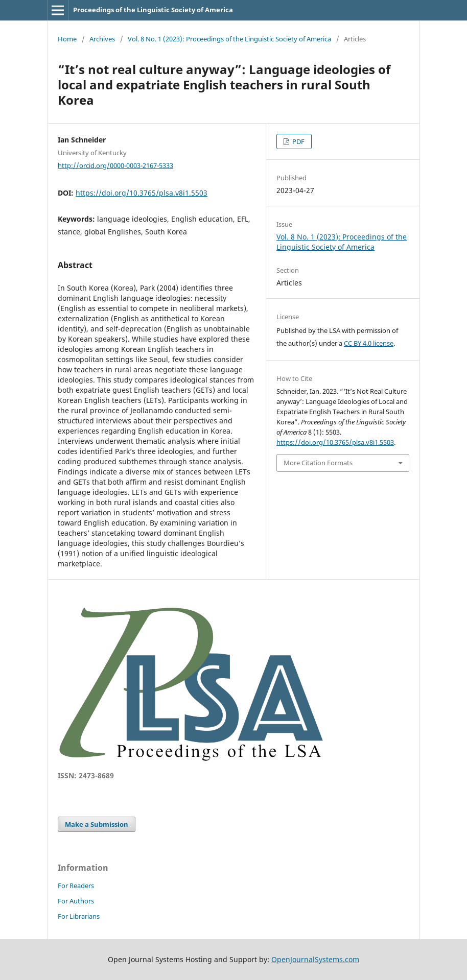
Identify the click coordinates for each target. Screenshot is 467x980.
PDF (298, 141)
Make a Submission (97, 824)
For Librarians (79, 916)
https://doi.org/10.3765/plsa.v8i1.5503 (142, 193)
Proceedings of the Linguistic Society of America (153, 10)
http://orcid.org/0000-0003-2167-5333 (115, 165)
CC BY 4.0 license (369, 343)
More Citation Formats (318, 463)
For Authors (76, 901)
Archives (102, 39)
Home (67, 39)
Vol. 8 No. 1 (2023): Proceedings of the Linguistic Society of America (229, 39)
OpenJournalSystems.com (315, 959)
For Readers (76, 886)
